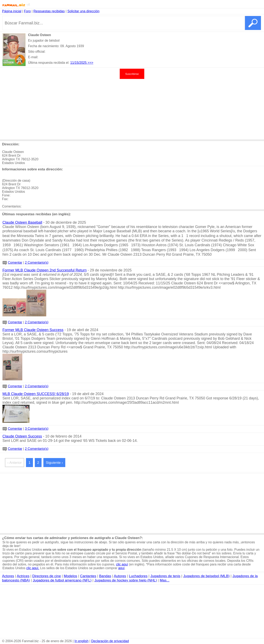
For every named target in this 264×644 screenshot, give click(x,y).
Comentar (15, 263)
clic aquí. (33, 568)
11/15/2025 (79, 63)
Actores (8, 576)
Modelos (71, 576)
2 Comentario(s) (37, 263)
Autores (120, 576)
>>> (90, 63)
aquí (121, 568)
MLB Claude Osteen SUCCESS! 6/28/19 (36, 394)
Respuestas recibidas (49, 11)
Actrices (23, 576)
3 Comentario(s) (37, 429)
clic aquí (122, 564)
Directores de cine (47, 576)
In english (82, 641)
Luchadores (138, 576)
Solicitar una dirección (83, 11)
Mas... (165, 580)
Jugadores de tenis (165, 576)
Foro (27, 11)
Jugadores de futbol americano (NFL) (62, 580)
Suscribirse (132, 74)
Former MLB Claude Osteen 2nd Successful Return (45, 270)
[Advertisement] (132, 109)
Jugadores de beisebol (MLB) (206, 576)
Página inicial (12, 11)
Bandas (105, 576)
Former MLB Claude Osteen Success (33, 330)
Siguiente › (54, 463)
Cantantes (88, 576)
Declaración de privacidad (110, 641)
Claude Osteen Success (22, 436)
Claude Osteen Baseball (22, 222)
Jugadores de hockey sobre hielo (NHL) (126, 580)
